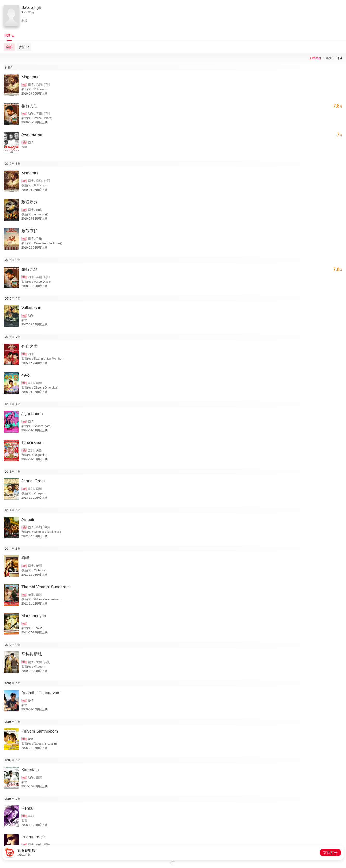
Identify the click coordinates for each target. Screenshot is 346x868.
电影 (24, 85)
